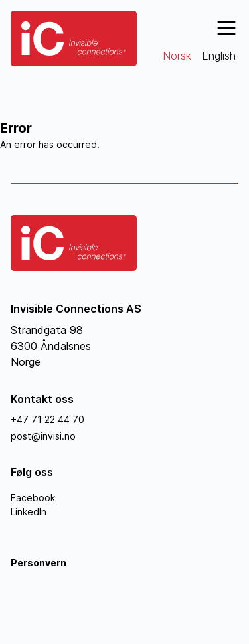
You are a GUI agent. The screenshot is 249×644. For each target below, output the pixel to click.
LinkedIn (29, 512)
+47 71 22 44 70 (47, 419)
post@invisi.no (43, 436)
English (219, 56)
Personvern (39, 563)
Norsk (177, 56)
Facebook (33, 498)
